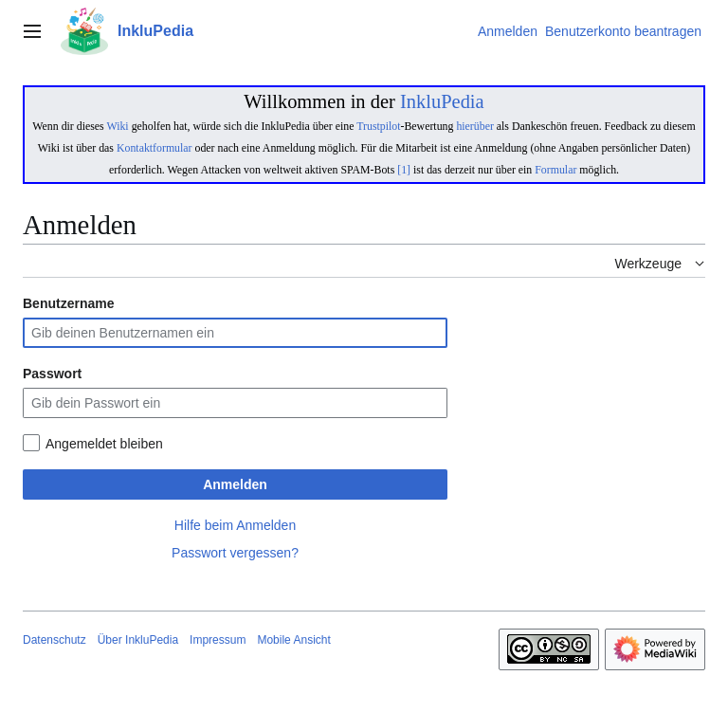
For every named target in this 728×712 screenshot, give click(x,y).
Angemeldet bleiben (104, 444)
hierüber (474, 126)
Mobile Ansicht (293, 640)
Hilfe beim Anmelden (235, 525)
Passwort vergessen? (235, 553)
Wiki (117, 126)
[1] (404, 170)
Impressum (218, 640)
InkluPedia (442, 101)
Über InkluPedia (138, 640)
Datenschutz (55, 640)
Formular (555, 170)
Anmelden (235, 484)
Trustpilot (378, 126)
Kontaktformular (155, 148)
